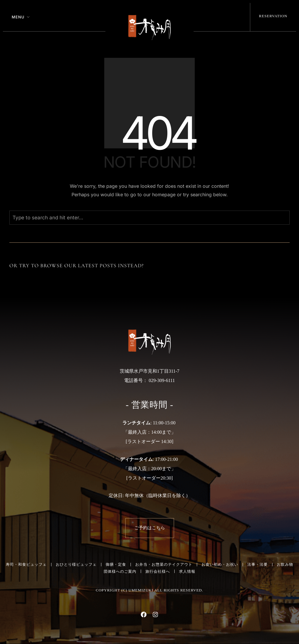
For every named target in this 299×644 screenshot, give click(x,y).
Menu (18, 17)
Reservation (273, 16)
